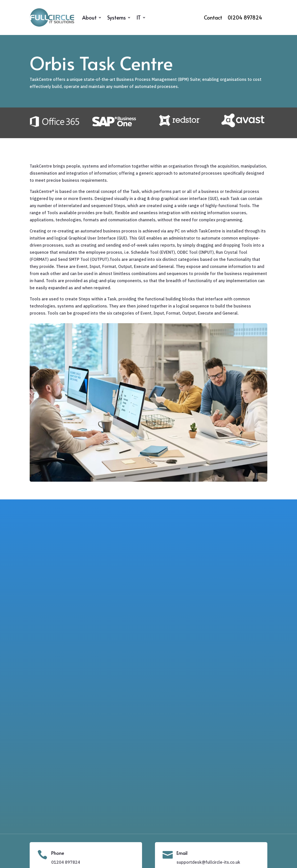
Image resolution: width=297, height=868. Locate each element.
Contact (213, 18)
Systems (117, 17)
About (89, 17)
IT (139, 17)
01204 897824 (245, 18)
